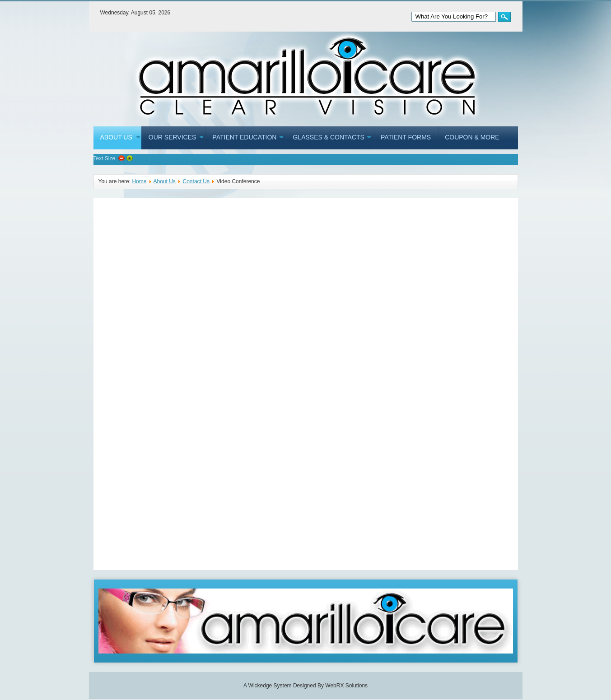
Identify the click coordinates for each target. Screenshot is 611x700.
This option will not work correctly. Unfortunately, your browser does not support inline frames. (306, 384)
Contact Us (196, 181)
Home (139, 181)
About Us (164, 181)
